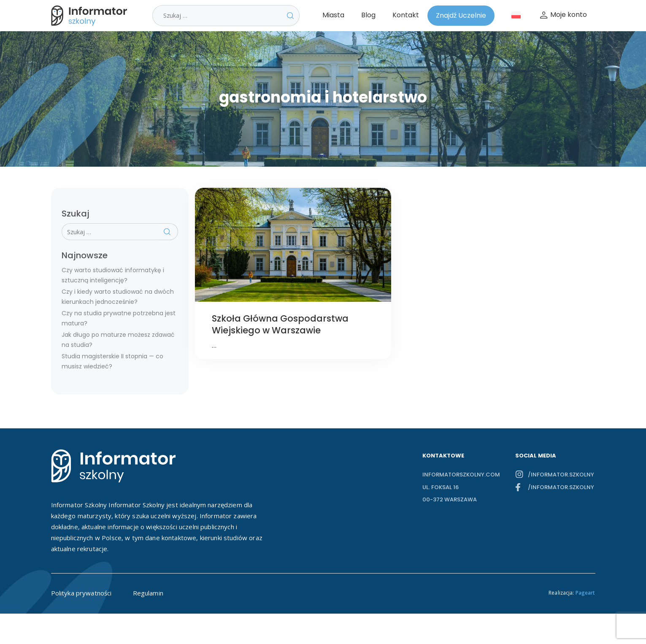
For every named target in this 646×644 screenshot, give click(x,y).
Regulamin (148, 593)
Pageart (585, 593)
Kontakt (406, 15)
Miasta (333, 15)
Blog (368, 15)
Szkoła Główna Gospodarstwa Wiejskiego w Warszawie (280, 324)
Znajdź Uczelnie (461, 15)
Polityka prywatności (81, 593)
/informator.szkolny (561, 475)
